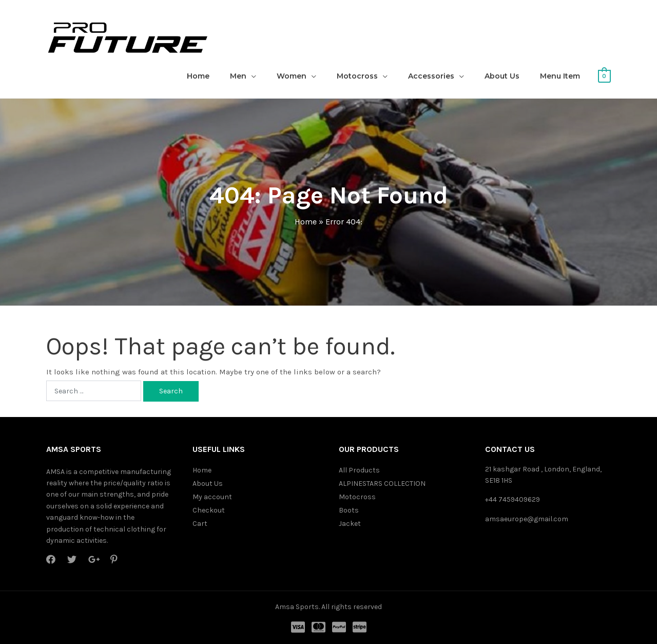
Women (292, 76)
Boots (349, 510)
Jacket (350, 524)
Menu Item (560, 76)
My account (212, 497)
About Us (502, 76)
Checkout (209, 510)
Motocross (357, 76)
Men (238, 76)
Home (198, 76)
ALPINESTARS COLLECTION (382, 484)
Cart (200, 524)
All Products (359, 470)
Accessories (431, 76)
